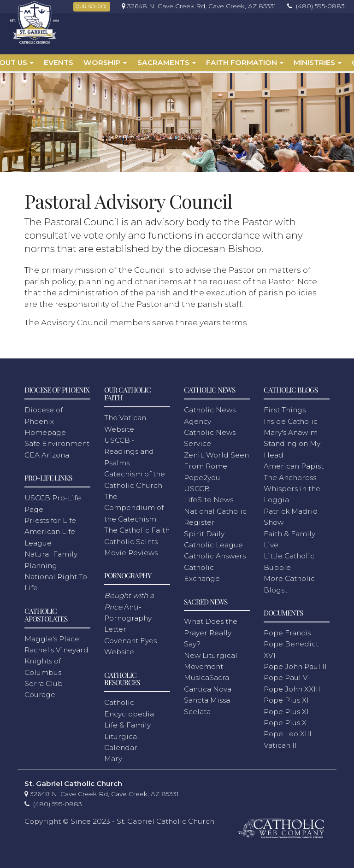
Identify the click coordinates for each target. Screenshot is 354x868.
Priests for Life (50, 519)
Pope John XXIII (292, 687)
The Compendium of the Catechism (134, 506)
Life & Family (127, 723)
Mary (113, 757)
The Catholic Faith (137, 528)
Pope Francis (287, 631)
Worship (105, 62)
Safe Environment (57, 442)
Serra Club (44, 682)
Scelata (197, 710)
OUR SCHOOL (92, 7)
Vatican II (280, 743)
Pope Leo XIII (288, 732)
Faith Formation (245, 62)
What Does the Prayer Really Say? (211, 631)
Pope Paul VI (287, 676)
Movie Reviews (131, 551)
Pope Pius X (285, 721)
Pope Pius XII (287, 698)
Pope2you (202, 476)
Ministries (318, 62)
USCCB (197, 487)
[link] (197, 6)
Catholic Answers (215, 554)
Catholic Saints (131, 539)
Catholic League (213, 543)
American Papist (294, 464)
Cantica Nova (208, 687)
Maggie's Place (52, 636)
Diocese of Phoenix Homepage (45, 419)
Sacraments (167, 62)
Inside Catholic (291, 419)
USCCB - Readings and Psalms (129, 450)
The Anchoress (290, 476)
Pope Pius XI (286, 710)
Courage (40, 693)
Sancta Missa (207, 698)
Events (59, 62)
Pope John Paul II (295, 665)
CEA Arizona (47, 453)
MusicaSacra (206, 676)
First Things (285, 408)
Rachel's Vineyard (56, 648)
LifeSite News (209, 498)
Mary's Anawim (291, 431)
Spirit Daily (204, 532)
